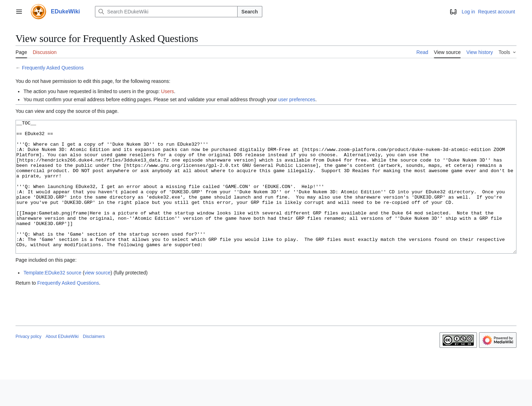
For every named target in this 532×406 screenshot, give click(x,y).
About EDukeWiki (62, 363)
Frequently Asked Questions (53, 68)
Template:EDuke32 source (52, 299)
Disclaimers (94, 363)
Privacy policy (28, 363)
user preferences (297, 99)
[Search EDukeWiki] (166, 12)
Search (250, 12)
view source (97, 299)
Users (168, 91)
